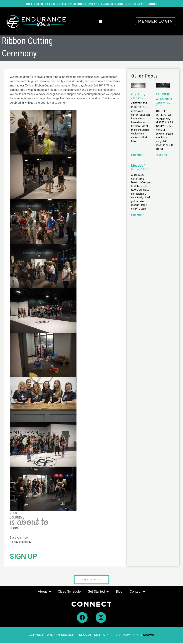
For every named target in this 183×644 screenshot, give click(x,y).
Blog (119, 592)
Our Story (138, 94)
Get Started (98, 592)
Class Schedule (69, 592)
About (44, 592)
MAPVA (149, 635)
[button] (101, 21)
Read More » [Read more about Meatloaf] (138, 215)
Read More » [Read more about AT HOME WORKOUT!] (162, 155)
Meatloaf (138, 166)
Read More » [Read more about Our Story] (138, 155)
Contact (138, 592)
